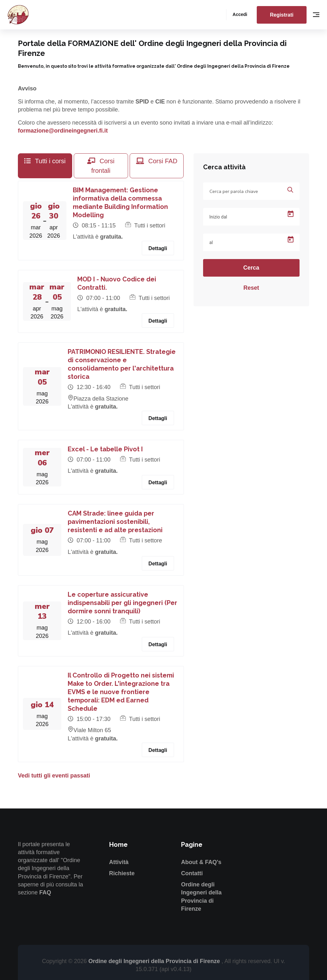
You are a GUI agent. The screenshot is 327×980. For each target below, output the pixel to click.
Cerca (251, 268)
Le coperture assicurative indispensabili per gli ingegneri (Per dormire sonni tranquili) (122, 603)
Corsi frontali (101, 166)
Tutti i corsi (45, 161)
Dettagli (158, 248)
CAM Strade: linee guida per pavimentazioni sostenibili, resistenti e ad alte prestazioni (115, 522)
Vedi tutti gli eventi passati (54, 776)
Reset (251, 288)
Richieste (122, 873)
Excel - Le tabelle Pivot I (105, 449)
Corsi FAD (157, 161)
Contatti (192, 873)
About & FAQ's (201, 862)
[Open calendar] (291, 214)
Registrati (282, 15)
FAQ (45, 892)
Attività (119, 862)
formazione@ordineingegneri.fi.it (63, 131)
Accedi (240, 14)
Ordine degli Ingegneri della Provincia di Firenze (155, 961)
